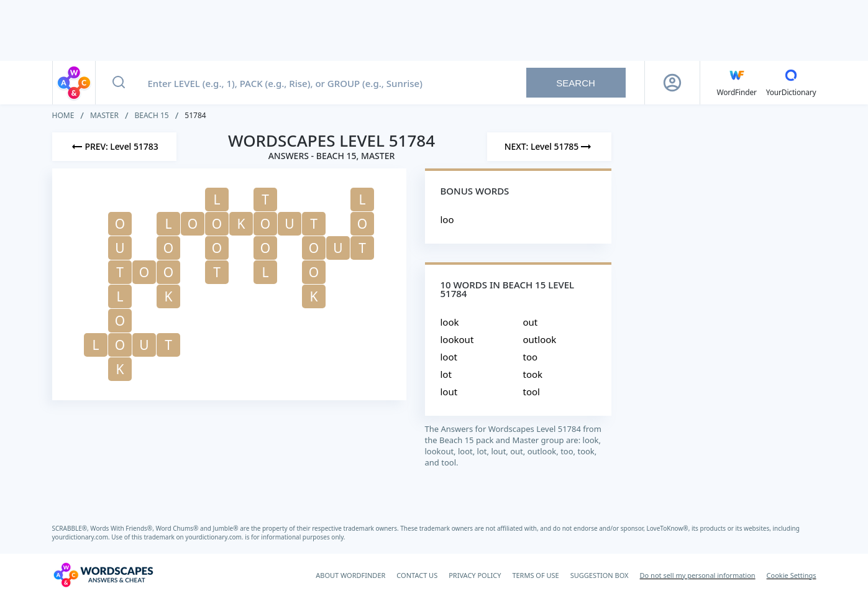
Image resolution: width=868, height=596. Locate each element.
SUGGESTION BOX (600, 575)
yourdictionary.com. (82, 537)
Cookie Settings (792, 575)
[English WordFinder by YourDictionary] (737, 83)
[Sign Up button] (672, 83)
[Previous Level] (114, 147)
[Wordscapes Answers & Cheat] (103, 575)
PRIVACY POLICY (475, 575)
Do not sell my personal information (698, 575)
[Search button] (119, 83)
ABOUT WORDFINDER (350, 575)
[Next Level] (549, 147)
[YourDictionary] (791, 83)
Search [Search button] (576, 83)
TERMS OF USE (535, 575)
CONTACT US (417, 575)
